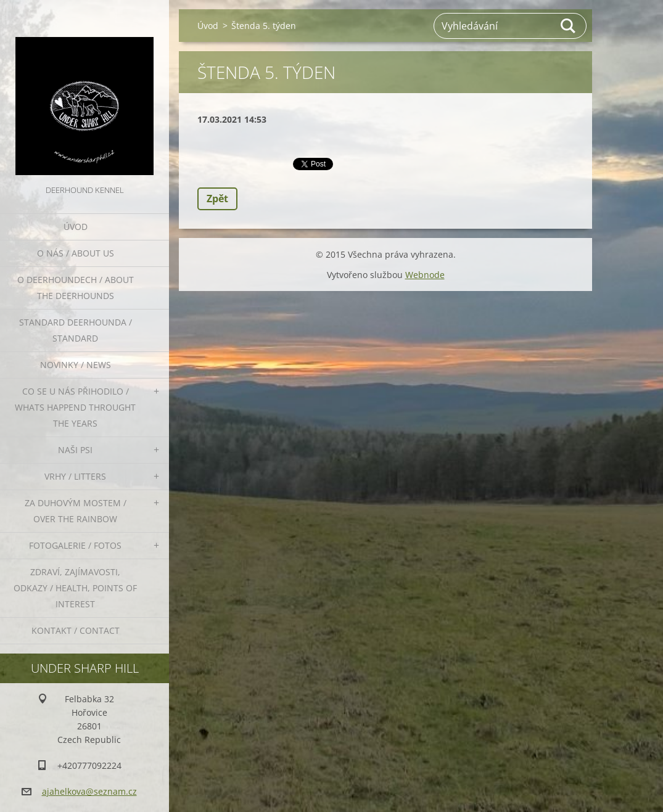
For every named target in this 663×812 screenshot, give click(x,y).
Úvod (76, 227)
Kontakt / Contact (76, 630)
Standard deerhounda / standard (76, 330)
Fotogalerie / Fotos (75, 545)
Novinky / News (76, 365)
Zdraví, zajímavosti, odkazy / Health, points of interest (75, 588)
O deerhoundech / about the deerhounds (76, 288)
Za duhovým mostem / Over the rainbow (76, 511)
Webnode (425, 275)
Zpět (217, 199)
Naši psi (75, 450)
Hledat (569, 26)
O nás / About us (76, 253)
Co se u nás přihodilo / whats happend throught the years (75, 407)
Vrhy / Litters (75, 476)
